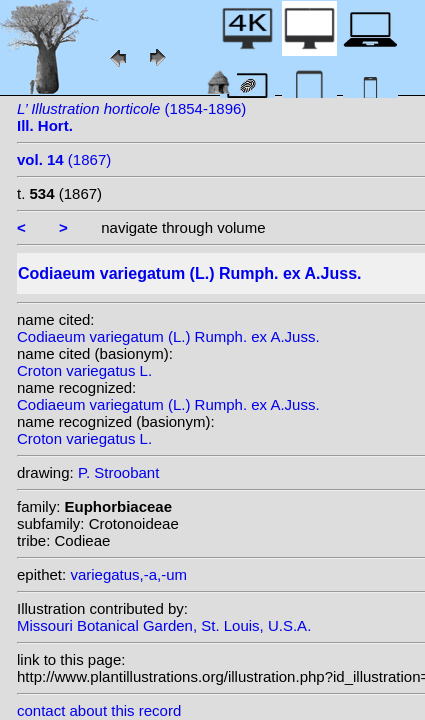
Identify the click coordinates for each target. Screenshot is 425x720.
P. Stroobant (118, 472)
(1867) (64, 159)
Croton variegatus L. (84, 370)
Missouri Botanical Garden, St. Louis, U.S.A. (164, 625)
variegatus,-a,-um (128, 574)
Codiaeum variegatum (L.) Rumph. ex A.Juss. (168, 336)
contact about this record (99, 710)
